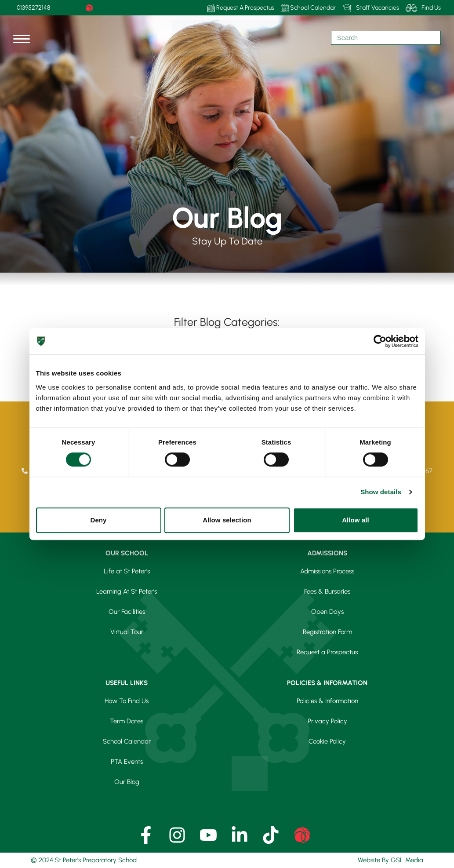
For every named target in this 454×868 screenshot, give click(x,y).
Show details (381, 492)
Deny (98, 520)
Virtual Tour (127, 632)
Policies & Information (327, 701)
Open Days (327, 612)
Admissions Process (327, 571)
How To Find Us (127, 701)
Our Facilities (127, 612)
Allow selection (227, 520)
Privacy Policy (327, 721)
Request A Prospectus (241, 8)
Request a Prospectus (327, 652)
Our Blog (127, 782)
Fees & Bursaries (327, 591)
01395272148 (33, 8)
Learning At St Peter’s (127, 591)
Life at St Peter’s (127, 571)
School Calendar (308, 8)
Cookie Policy (327, 741)
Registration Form (327, 632)
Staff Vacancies (371, 8)
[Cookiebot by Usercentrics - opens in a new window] (380, 341)
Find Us (423, 8)
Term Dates (127, 721)
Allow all (356, 520)
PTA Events (127, 762)
